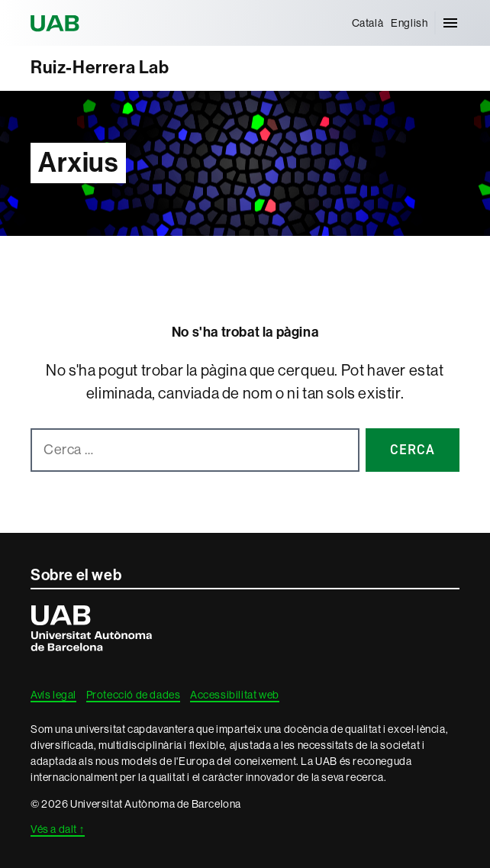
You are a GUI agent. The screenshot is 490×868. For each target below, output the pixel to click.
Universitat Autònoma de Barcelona (57, 23)
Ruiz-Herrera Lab (100, 68)
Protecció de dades (134, 695)
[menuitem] (368, 23)
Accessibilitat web (235, 695)
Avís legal (53, 695)
